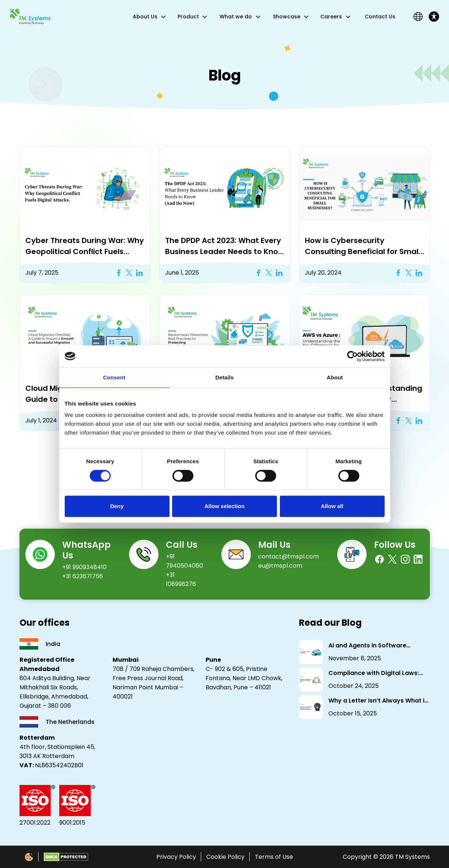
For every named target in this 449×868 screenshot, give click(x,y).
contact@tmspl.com (288, 556)
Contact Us (380, 17)
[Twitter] (392, 559)
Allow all (332, 506)
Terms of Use (274, 857)
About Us (145, 17)
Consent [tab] (114, 377)
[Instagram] (405, 559)
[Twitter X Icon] (129, 273)
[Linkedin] (418, 559)
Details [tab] (225, 377)
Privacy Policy (176, 857)
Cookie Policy (225, 857)
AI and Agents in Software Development (367, 646)
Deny (117, 506)
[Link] (30, 16)
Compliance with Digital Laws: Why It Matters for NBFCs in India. (378, 673)
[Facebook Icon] (119, 273)
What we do (236, 17)
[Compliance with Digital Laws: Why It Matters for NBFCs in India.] (311, 680)
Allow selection (224, 506)
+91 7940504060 (184, 561)
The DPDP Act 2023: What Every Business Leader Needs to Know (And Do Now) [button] (225, 246)
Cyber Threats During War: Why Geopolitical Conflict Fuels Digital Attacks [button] (85, 246)
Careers (331, 17)
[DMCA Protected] (66, 857)
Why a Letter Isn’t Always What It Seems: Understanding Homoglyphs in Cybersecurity (378, 701)
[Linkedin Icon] (139, 273)
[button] (85, 188)
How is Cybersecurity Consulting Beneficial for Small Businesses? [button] (363, 246)
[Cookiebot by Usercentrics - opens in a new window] (352, 356)
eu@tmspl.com (280, 566)
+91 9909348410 (84, 567)
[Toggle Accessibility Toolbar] (434, 17)
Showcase (287, 17)
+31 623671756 (83, 576)
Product (188, 17)
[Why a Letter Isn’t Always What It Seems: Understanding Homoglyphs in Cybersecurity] (311, 707)
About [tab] (335, 377)
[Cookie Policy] (29, 857)
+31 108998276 (181, 579)
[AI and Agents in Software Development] (311, 652)
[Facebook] (379, 559)
